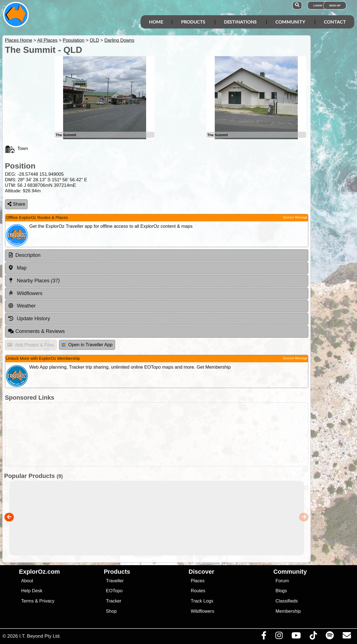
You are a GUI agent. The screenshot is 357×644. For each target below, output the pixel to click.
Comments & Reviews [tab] (36, 331)
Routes (198, 591)
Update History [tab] (29, 319)
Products (193, 22)
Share (16, 204)
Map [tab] (17, 268)
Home (156, 22)
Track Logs (202, 601)
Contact (335, 22)
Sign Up (335, 5)
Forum (282, 581)
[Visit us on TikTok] (313, 637)
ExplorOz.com (40, 572)
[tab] (157, 255)
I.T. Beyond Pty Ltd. (40, 636)
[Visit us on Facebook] (264, 637)
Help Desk (32, 591)
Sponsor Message (295, 217)
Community (290, 22)
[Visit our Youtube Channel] (296, 637)
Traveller (115, 581)
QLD (94, 40)
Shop (111, 611)
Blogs (281, 591)
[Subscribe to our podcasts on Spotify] (330, 637)
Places (198, 581)
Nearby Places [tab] (34, 281)
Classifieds (287, 601)
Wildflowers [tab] (25, 293)
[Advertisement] (155, 434)
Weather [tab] (22, 306)
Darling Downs (119, 40)
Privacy (47, 601)
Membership (288, 611)
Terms (27, 601)
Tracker (114, 601)
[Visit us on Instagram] (279, 637)
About (27, 581)
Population (73, 40)
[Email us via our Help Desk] (347, 637)
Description (28, 255)
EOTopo (114, 591)
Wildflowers (202, 611)
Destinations (240, 22)
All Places (47, 40)
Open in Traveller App (87, 345)
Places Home (19, 40)
